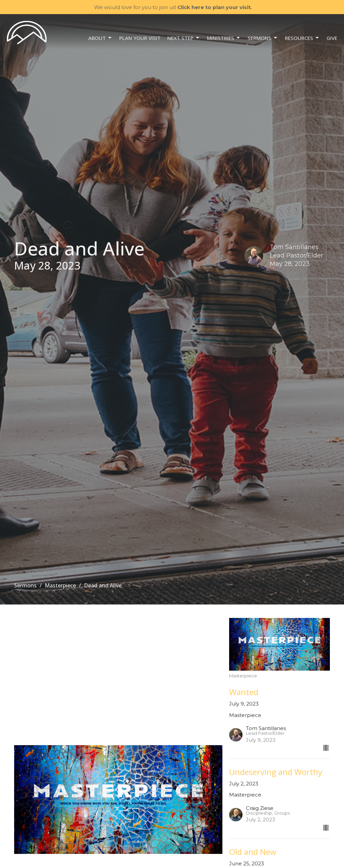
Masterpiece (60, 585)
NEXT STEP (184, 38)
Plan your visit (140, 38)
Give (332, 38)
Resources (302, 38)
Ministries (224, 38)
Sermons (263, 38)
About (100, 38)
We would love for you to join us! (173, 7)
